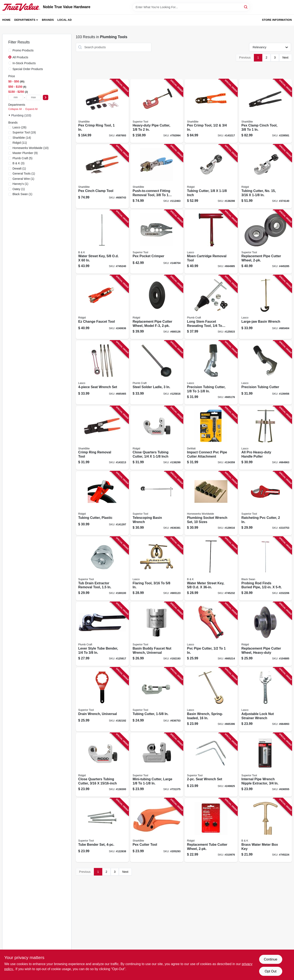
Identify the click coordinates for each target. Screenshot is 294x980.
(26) (20, 127)
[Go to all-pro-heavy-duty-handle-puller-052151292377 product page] (265, 438)
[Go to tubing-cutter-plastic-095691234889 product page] (102, 503)
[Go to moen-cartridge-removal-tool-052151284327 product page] (211, 242)
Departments (25, 20)
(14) (22, 138)
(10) (31, 148)
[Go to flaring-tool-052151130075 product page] (157, 569)
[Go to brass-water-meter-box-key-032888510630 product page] (265, 830)
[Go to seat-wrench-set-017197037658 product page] (211, 765)
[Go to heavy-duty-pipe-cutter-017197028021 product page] (157, 111)
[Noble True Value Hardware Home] (21, 7)
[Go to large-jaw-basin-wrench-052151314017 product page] (265, 307)
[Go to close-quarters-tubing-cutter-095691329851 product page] (102, 765)
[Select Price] (46, 97)
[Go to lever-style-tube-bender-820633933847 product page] (102, 634)
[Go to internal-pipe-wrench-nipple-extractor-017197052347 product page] (265, 765)
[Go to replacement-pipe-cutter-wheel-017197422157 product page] (265, 242)
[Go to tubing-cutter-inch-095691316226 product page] (211, 176)
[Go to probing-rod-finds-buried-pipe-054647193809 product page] (265, 569)
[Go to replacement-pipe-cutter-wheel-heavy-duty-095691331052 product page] (265, 634)
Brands (48, 20)
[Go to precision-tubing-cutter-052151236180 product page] (265, 373)
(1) (19, 168)
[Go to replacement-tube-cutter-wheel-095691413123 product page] (211, 830)
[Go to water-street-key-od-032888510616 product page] (102, 242)
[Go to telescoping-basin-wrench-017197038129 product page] (157, 503)
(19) (24, 132)
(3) (19, 163)
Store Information (277, 20)
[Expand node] (10, 115)
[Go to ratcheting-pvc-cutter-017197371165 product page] (265, 503)
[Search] (246, 7)
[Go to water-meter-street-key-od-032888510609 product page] (211, 569)
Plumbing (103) (21, 115)
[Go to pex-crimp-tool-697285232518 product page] (211, 111)
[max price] (33, 97)
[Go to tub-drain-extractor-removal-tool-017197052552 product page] (102, 569)
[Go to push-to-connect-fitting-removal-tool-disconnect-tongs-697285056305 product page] (157, 176)
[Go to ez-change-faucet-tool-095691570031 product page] (102, 307)
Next (285, 57)
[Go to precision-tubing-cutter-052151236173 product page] (211, 373)
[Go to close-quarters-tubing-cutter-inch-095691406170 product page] (157, 438)
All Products (20, 57)
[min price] (16, 97)
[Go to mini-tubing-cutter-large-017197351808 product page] (157, 765)
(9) (25, 153)
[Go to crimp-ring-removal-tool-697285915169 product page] (102, 438)
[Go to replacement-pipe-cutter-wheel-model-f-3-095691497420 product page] (157, 307)
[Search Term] (191, 7)
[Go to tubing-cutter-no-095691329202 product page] (265, 176)
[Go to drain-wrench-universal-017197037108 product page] (102, 699)
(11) (20, 143)
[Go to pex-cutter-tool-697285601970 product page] (157, 830)
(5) (23, 158)
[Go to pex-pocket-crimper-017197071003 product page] (157, 242)
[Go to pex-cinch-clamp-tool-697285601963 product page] (102, 176)
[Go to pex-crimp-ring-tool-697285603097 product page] (102, 111)
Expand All (31, 109)
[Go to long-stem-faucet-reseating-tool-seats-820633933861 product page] (211, 307)
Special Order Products (28, 69)
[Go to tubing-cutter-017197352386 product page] (157, 699)
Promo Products (23, 50)
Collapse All (15, 109)
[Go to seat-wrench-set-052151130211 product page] (102, 373)
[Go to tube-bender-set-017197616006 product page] (102, 830)
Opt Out (270, 971)
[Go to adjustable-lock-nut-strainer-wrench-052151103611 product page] (265, 699)
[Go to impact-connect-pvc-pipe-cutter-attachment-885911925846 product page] (211, 438)
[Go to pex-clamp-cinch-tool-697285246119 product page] (265, 111)
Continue (270, 959)
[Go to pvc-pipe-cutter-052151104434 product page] (211, 634)
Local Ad (64, 20)
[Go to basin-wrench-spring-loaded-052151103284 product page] (211, 699)
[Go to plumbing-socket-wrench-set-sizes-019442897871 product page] (211, 503)
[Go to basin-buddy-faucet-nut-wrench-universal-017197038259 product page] (157, 634)
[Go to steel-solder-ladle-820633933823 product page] (157, 373)
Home (7, 20)
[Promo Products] (10, 50)
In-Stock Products (24, 63)
